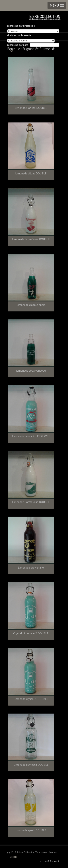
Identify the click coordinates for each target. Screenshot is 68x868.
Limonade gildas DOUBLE (31, 173)
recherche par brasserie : (21, 26)
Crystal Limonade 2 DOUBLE (31, 633)
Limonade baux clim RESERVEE (31, 436)
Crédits (14, 857)
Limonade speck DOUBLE (31, 830)
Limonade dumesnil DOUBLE (31, 765)
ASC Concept (52, 861)
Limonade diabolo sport (31, 305)
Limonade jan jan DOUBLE (31, 108)
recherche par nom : (18, 45)
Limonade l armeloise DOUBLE (31, 502)
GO (11, 51)
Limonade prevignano (31, 567)
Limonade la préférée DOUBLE (31, 239)
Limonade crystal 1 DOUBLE (31, 699)
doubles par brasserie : (20, 35)
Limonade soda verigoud (31, 370)
